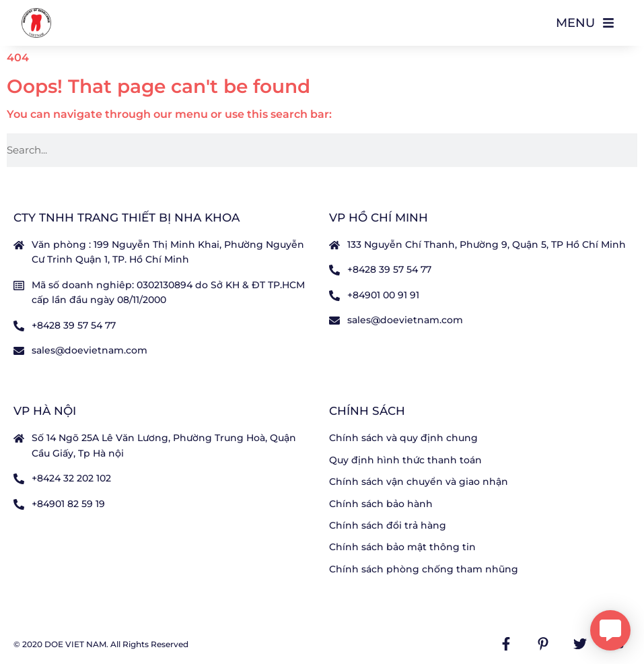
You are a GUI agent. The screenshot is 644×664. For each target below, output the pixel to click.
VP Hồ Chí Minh (379, 218)
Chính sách (367, 411)
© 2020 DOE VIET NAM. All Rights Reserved (101, 644)
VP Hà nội (45, 411)
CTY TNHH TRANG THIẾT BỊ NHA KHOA (127, 218)
